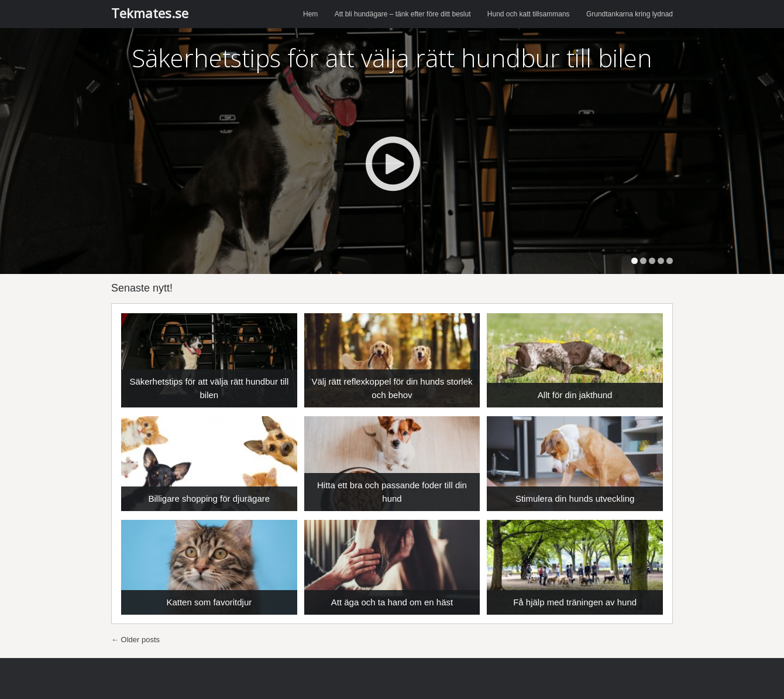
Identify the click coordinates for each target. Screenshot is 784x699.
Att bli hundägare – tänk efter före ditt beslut (403, 14)
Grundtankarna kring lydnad (630, 14)
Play (392, 164)
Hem (310, 14)
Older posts (135, 640)
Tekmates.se (150, 13)
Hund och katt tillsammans (529, 14)
